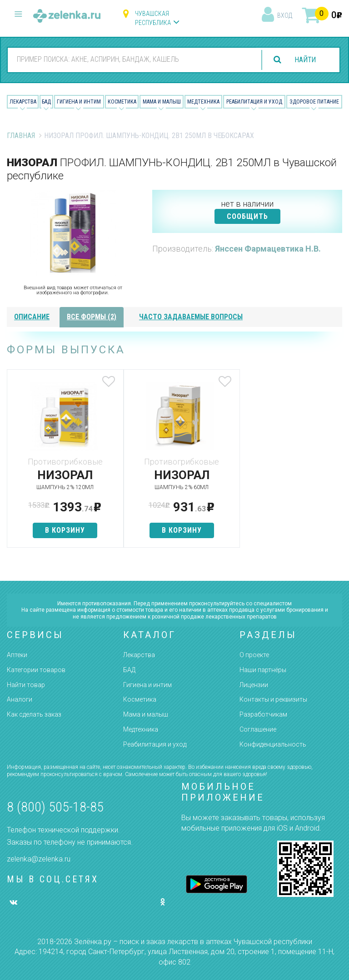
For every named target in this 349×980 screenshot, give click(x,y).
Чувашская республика (153, 18)
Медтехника (203, 102)
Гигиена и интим (147, 685)
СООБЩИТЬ (247, 216)
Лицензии (254, 685)
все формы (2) (92, 317)
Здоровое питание (314, 102)
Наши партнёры (263, 670)
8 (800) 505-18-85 (55, 807)
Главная (21, 136)
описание (32, 317)
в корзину (62, 530)
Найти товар (26, 685)
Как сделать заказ (34, 714)
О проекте (254, 655)
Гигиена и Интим (79, 102)
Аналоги (20, 699)
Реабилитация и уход (254, 102)
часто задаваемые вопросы (191, 317)
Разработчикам (263, 714)
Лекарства (23, 102)
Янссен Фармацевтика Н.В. (268, 249)
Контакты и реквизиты (273, 699)
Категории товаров (36, 670)
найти (304, 60)
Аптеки (17, 655)
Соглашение (258, 729)
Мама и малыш (162, 102)
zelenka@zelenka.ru (39, 859)
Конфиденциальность (273, 744)
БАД (46, 102)
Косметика (122, 102)
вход (285, 15)
